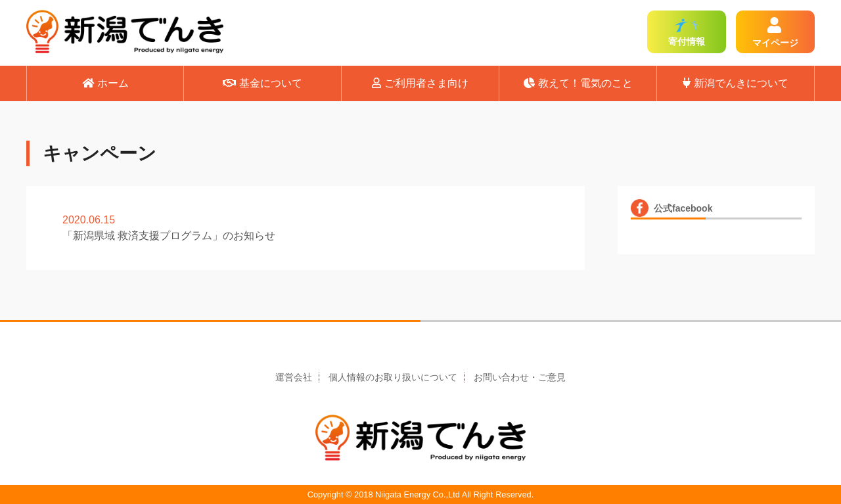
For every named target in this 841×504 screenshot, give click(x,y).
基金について (262, 83)
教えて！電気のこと (578, 83)
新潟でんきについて (736, 83)
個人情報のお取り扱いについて (393, 378)
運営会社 (294, 378)
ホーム (105, 83)
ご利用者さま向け (420, 83)
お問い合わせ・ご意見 (520, 378)
